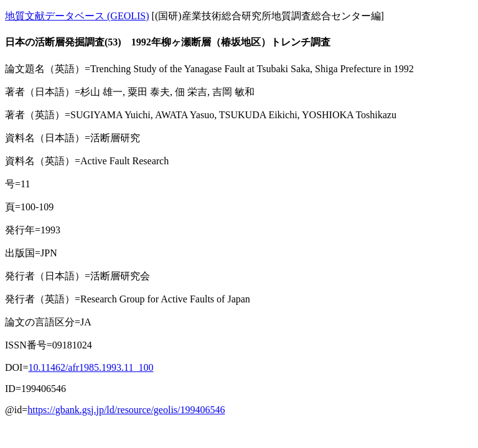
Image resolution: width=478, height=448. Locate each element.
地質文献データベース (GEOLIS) (77, 16)
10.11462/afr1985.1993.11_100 (91, 367)
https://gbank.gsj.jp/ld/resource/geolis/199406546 (126, 410)
